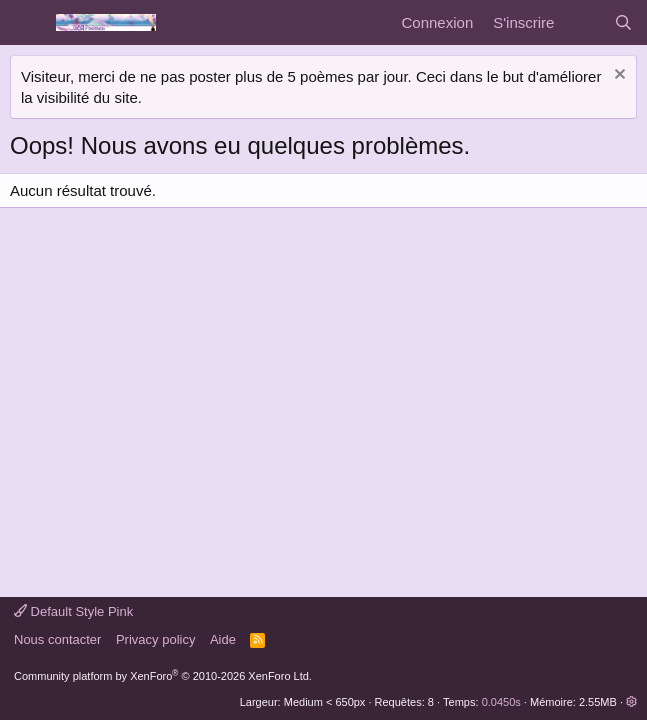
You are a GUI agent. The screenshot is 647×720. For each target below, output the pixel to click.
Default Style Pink (73, 611)
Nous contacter (57, 639)
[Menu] (27, 23)
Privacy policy (155, 639)
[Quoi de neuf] (583, 22)
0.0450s (501, 702)
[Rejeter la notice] (617, 76)
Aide (223, 639)
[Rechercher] (623, 22)
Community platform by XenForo (163, 676)
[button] (631, 702)
